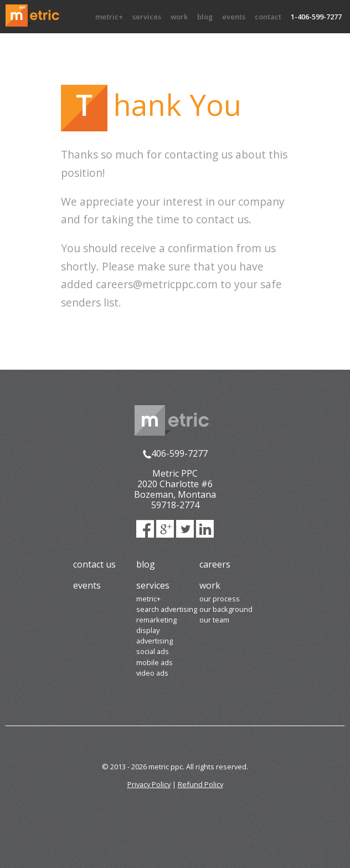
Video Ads (152, 673)
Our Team (214, 620)
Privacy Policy (149, 784)
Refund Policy (200, 784)
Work (179, 17)
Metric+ (109, 17)
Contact (268, 17)
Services (147, 17)
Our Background (226, 609)
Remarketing (156, 620)
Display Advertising (155, 635)
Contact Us (94, 564)
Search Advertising (167, 609)
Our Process (220, 599)
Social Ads (153, 651)
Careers (215, 564)
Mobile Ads (155, 662)
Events (234, 17)
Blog (205, 17)
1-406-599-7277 (316, 17)
